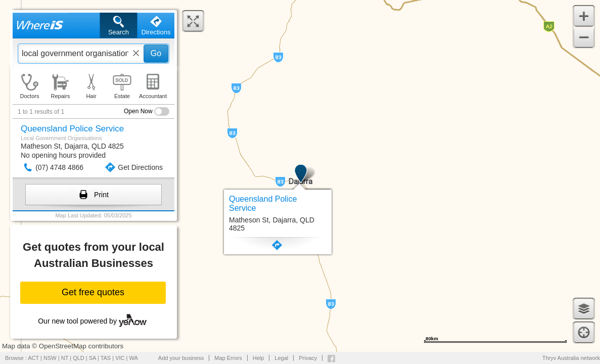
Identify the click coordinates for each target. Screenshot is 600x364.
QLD (79, 358)
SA (93, 358)
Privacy (308, 358)
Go (156, 53)
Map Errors (228, 358)
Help (259, 358)
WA (134, 358)
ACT (33, 358)
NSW (50, 358)
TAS (106, 358)
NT (65, 358)
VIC (120, 358)
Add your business (181, 358)
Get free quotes (93, 292)
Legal (281, 358)
